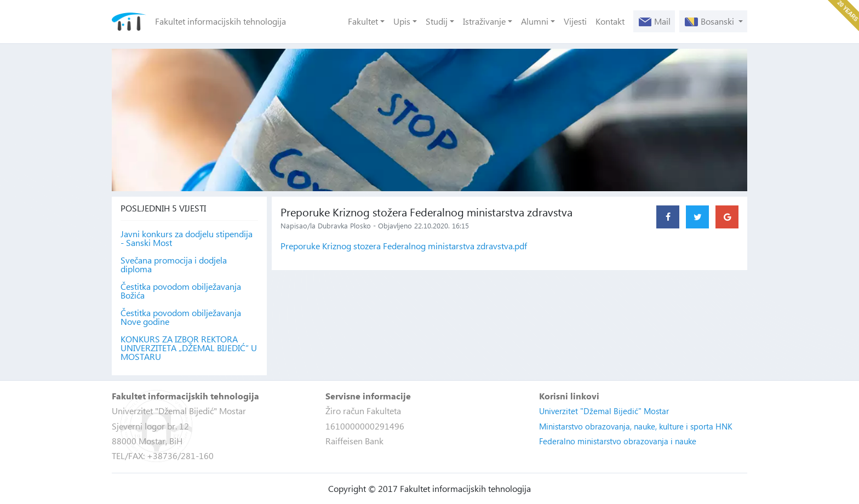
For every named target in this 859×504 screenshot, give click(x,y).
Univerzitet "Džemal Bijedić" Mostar (604, 411)
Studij (437, 21)
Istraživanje (484, 21)
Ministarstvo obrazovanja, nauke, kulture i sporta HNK (636, 426)
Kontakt (610, 21)
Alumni (535, 21)
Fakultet (363, 21)
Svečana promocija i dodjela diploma (174, 265)
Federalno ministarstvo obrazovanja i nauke (618, 441)
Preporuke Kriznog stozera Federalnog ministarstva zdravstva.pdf (404, 246)
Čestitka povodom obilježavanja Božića (181, 291)
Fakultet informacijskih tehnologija (221, 21)
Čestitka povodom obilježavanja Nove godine (181, 317)
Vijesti (575, 21)
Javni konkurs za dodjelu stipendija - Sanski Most (187, 238)
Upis (402, 21)
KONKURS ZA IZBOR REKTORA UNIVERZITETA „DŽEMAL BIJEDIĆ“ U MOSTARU (189, 348)
